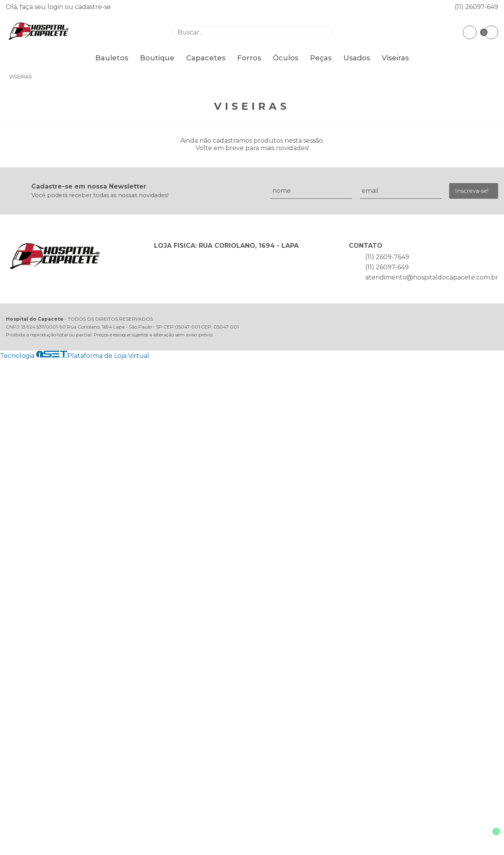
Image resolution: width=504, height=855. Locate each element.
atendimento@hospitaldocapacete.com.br (432, 277)
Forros (249, 58)
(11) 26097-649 (476, 7)
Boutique (157, 58)
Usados (357, 58)
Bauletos (112, 58)
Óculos (286, 58)
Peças (321, 58)
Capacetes (206, 58)
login (56, 7)
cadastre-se (93, 7)
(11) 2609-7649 (387, 257)
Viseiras (395, 58)
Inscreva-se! (472, 191)
